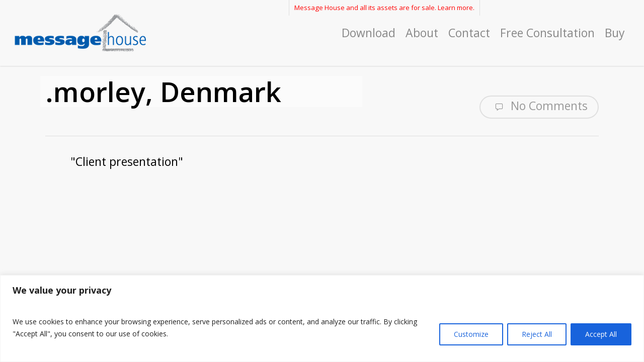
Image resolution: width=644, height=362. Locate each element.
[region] (322, 319)
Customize (471, 334)
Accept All (601, 334)
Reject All (537, 334)
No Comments (539, 106)
